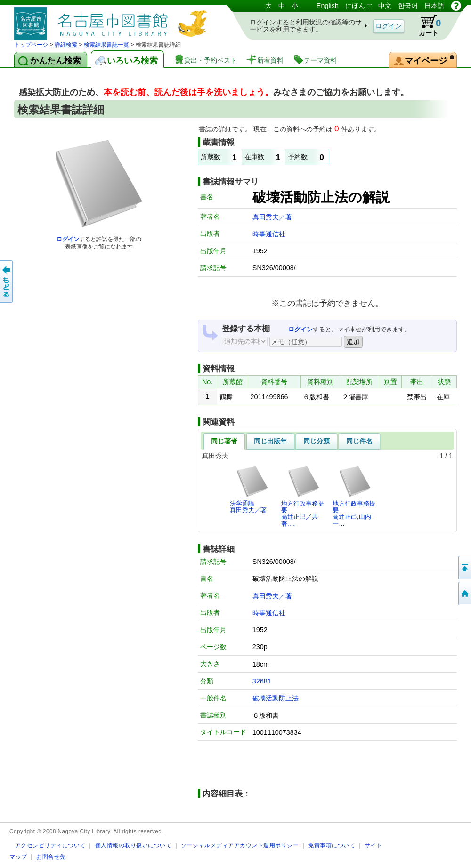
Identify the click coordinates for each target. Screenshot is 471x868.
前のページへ (7, 281)
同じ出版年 (270, 441)
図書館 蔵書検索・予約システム (113, 20)
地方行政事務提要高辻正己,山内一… (354, 496)
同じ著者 (224, 441)
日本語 (434, 6)
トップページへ (464, 594)
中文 (385, 6)
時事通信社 (269, 234)
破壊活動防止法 (276, 698)
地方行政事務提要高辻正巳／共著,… (303, 496)
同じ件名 (359, 441)
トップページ (31, 45)
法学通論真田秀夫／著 (249, 489)
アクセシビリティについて (50, 845)
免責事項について (332, 845)
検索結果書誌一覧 (106, 45)
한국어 (408, 6)
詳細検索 (66, 45)
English (328, 6)
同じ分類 (317, 441)
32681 (262, 681)
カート (425, 25)
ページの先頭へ (464, 568)
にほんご (358, 6)
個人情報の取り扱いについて (134, 845)
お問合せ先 (51, 856)
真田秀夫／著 (272, 217)
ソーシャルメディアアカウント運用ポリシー (240, 845)
